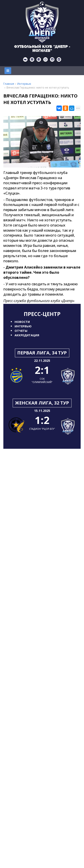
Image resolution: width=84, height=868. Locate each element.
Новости (22, 322)
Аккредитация (27, 335)
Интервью (23, 326)
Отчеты (21, 331)
